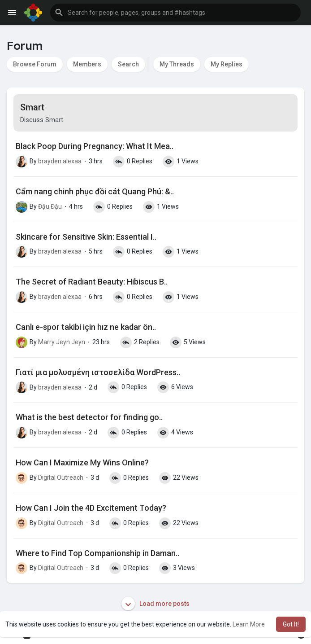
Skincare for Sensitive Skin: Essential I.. (86, 237)
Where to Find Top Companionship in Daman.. (97, 553)
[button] (175, 13)
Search (128, 64)
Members (87, 64)
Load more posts (155, 604)
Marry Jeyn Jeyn (62, 342)
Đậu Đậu (50, 206)
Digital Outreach (61, 478)
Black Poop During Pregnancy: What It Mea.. (95, 146)
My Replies (227, 64)
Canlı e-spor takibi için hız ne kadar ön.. (86, 327)
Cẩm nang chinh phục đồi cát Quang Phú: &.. (95, 191)
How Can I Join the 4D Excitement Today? (91, 508)
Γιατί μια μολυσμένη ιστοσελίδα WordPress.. (98, 372)
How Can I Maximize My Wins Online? (82, 462)
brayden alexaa (60, 161)
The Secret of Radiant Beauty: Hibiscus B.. (92, 282)
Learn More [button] (249, 624)
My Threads (177, 64)
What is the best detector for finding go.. (89, 417)
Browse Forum (35, 64)
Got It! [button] (291, 624)
